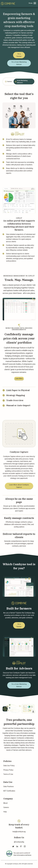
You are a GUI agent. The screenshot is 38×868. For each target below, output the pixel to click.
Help (5, 812)
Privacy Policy (8, 770)
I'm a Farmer (19, 55)
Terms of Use (8, 774)
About (5, 803)
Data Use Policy (9, 766)
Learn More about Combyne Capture (19, 486)
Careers (6, 807)
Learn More (19, 379)
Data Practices (9, 787)
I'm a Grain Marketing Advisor (19, 63)
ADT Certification (9, 791)
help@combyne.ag (19, 832)
